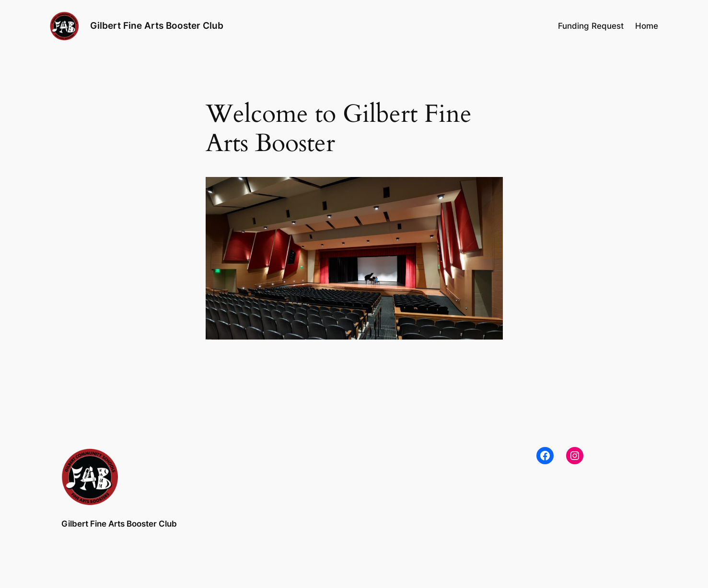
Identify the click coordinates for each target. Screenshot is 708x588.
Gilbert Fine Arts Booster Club (157, 25)
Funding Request (591, 26)
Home (647, 26)
